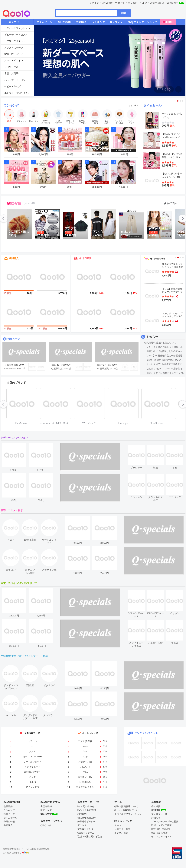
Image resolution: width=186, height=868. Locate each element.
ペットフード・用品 (15, 80)
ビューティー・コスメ (16, 35)
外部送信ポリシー (86, 822)
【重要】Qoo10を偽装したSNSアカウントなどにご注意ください (165, 351)
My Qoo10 (107, 3)
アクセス (82, 825)
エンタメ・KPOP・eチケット (19, 93)
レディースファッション (17, 28)
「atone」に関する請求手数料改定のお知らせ (165, 360)
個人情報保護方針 (86, 818)
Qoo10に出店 (157, 3)
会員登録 (8, 806)
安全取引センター (86, 829)
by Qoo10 (29, 203)
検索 (124, 13)
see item (140, 447)
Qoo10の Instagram (161, 837)
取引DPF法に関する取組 (90, 837)
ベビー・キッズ (13, 86)
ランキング (11, 105)
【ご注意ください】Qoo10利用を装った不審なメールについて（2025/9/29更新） (165, 369)
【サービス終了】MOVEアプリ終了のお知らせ (165, 364)
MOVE (14, 203)
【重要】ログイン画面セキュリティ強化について (165, 373)
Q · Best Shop (158, 259)
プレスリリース (159, 814)
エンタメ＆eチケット (146, 733)
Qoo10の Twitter (159, 833)
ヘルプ (144, 3)
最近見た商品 (121, 833)
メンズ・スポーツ (14, 48)
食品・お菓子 (11, 73)
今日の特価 (85, 258)
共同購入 (14, 258)
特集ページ (14, 339)
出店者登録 (46, 806)
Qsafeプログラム (86, 833)
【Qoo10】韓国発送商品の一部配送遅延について (165, 356)
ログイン (94, 3)
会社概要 (156, 806)
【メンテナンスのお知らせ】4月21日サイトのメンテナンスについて (165, 347)
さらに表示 (133, 105)
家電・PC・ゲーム (14, 54)
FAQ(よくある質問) (87, 810)
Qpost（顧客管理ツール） (127, 810)
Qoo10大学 (172, 3)
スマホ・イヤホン (14, 60)
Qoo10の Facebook (161, 829)
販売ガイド (46, 810)
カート (122, 3)
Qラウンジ (46, 825)
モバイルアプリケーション (128, 814)
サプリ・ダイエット (15, 41)
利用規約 (82, 814)
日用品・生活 (11, 67)
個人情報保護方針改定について (160, 343)
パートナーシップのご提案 (165, 822)
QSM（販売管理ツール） (127, 806)
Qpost (134, 3)
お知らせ (152, 337)
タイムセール (152, 105)
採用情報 (156, 810)
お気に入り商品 (122, 829)
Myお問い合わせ (86, 806)
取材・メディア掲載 (162, 825)
